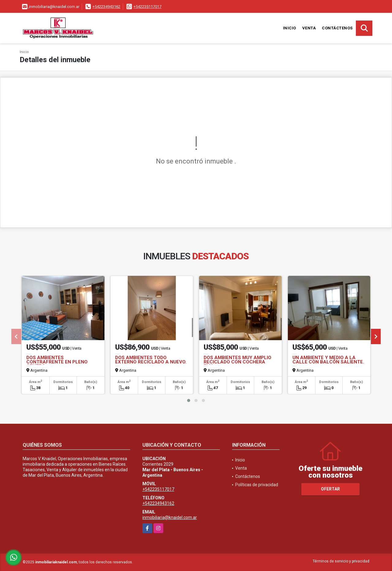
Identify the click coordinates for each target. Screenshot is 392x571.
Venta (309, 28)
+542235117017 (147, 7)
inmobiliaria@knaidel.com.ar (170, 517)
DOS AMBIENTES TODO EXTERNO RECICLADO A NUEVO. (151, 360)
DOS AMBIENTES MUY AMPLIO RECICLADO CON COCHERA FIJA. (237, 362)
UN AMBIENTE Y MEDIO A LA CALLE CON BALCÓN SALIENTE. (328, 360)
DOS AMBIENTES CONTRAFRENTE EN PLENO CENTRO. (57, 362)
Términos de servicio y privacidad (341, 561)
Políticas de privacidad (257, 485)
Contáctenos (337, 28)
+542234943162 (106, 7)
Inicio (290, 28)
